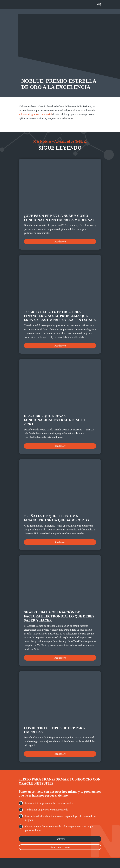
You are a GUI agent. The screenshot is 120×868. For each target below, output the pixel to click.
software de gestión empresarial (35, 114)
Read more (60, 242)
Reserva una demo (60, 847)
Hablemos (60, 839)
